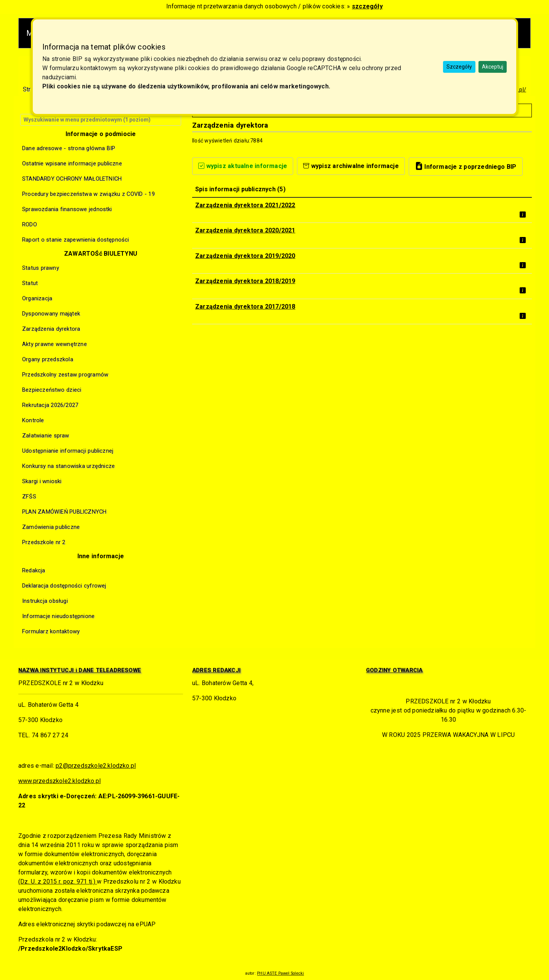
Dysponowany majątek (51, 314)
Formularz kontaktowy (51, 631)
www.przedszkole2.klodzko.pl (59, 781)
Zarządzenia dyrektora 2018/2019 (245, 281)
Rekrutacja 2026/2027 (50, 405)
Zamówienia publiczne (51, 527)
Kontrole (33, 420)
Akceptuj (493, 67)
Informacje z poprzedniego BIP (466, 166)
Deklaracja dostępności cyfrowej (64, 586)
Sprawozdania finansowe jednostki (67, 209)
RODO (30, 224)
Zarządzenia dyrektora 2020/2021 (245, 230)
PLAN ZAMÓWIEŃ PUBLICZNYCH (64, 512)
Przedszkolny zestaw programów (65, 375)
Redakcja (34, 570)
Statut (30, 283)
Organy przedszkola (48, 359)
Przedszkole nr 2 (44, 542)
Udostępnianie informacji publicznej (68, 451)
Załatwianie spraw (46, 436)
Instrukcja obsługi (45, 601)
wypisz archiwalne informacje (351, 166)
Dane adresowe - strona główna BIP (69, 148)
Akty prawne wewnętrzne (55, 344)
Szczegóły (459, 67)
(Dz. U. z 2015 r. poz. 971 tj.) (58, 882)
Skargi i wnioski (42, 481)
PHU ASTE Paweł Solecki (280, 973)
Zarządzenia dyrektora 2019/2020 (245, 256)
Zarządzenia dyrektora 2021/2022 (245, 205)
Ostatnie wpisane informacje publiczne (72, 163)
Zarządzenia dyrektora (51, 329)
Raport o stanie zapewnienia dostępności (76, 240)
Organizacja (37, 298)
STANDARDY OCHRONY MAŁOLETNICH (72, 179)
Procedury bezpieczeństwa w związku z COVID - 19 (88, 194)
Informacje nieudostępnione (58, 616)
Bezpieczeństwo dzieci (52, 390)
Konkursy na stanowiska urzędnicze (68, 466)
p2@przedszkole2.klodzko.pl (96, 766)
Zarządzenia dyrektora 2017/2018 (245, 307)
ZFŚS (29, 496)
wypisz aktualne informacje (243, 166)
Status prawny (41, 268)
